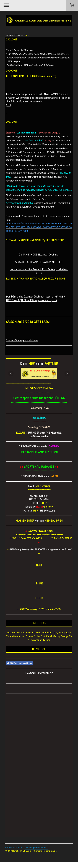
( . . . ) (39, 273)
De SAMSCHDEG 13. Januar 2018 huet (39, 255)
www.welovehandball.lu (19, 203)
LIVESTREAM (39, 623)
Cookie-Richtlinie (13, 847)
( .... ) (8, 105)
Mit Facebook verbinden (20, 663)
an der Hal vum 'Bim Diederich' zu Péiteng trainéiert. (39, 269)
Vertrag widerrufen (36, 847)
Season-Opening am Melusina (22, 340)
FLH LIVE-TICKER (39, 649)
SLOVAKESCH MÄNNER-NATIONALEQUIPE (39, 262)
